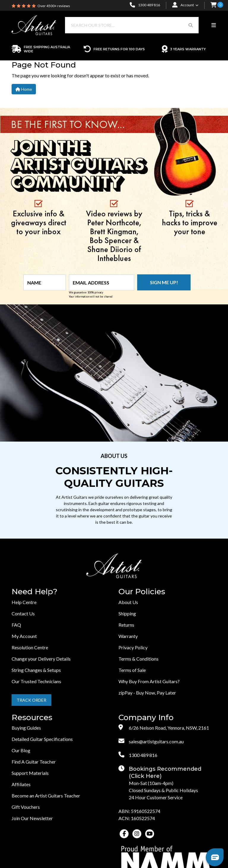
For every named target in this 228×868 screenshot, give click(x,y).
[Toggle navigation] (214, 25)
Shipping (127, 613)
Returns (126, 625)
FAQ (16, 625)
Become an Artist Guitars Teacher (46, 796)
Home (24, 89)
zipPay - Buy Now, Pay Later (147, 693)
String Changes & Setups (36, 670)
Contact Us (23, 613)
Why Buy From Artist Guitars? (149, 681)
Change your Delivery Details (41, 659)
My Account (24, 636)
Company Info (146, 718)
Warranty (128, 636)
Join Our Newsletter (32, 818)
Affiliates (21, 784)
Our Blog (21, 750)
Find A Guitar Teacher (34, 762)
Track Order (31, 700)
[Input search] (124, 25)
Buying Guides (26, 728)
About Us (128, 602)
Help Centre (24, 602)
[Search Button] (191, 25)
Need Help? (34, 592)
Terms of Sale (132, 670)
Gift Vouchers (26, 807)
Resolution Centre (30, 647)
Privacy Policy (133, 647)
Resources (32, 718)
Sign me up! (164, 282)
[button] (213, 5)
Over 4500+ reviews (54, 6)
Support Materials (30, 773)
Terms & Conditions (138, 659)
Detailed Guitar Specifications (42, 739)
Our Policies (142, 592)
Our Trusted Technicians (36, 681)
